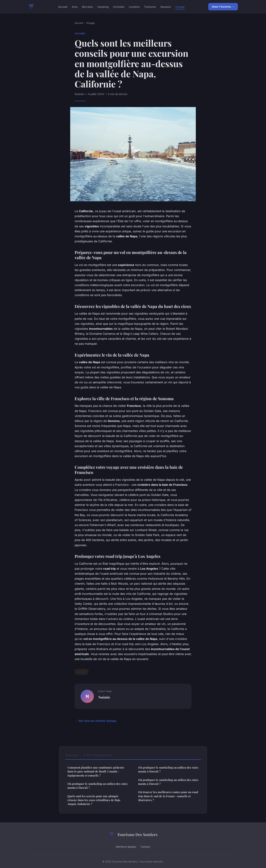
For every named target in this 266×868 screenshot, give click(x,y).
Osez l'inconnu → (223, 7)
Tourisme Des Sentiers (133, 835)
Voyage (180, 7)
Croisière (119, 7)
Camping (103, 7)
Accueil (63, 7)
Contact (145, 847)
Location (134, 7)
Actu (75, 7)
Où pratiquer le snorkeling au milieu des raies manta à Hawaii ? (98, 786)
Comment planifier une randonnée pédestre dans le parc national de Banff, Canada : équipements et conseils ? (96, 771)
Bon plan (87, 7)
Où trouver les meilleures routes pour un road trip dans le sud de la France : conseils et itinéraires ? (168, 796)
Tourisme (150, 7)
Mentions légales (126, 847)
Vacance (165, 7)
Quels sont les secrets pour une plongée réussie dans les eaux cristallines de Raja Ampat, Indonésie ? (94, 800)
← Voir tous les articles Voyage (96, 721)
